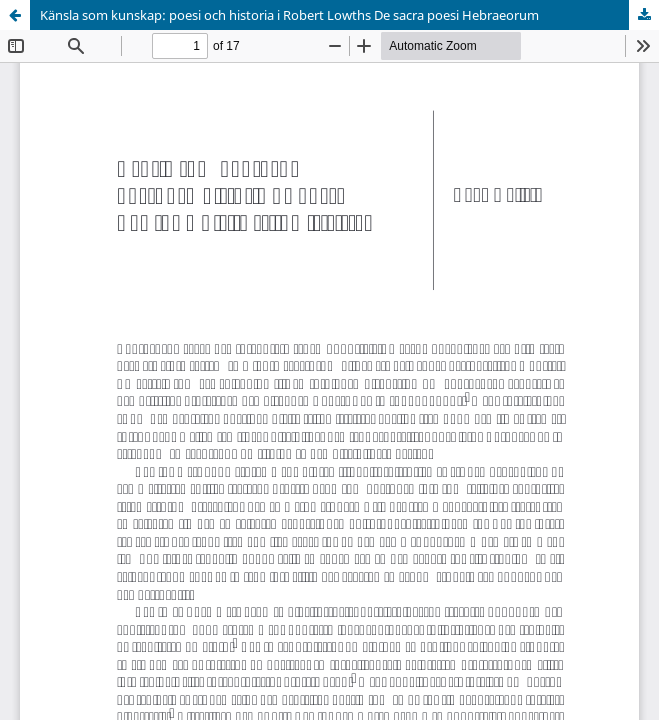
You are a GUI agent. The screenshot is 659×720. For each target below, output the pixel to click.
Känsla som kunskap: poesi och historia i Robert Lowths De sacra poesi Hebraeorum (289, 15)
